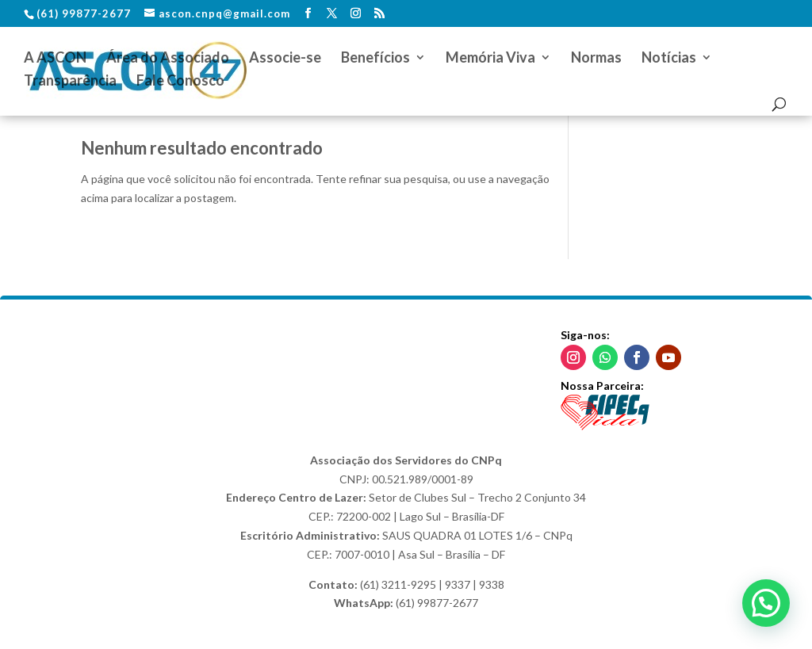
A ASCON (55, 59)
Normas (596, 59)
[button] (766, 603)
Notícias (669, 59)
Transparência (70, 82)
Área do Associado (168, 59)
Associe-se (285, 59)
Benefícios (375, 59)
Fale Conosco (180, 82)
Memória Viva (490, 59)
